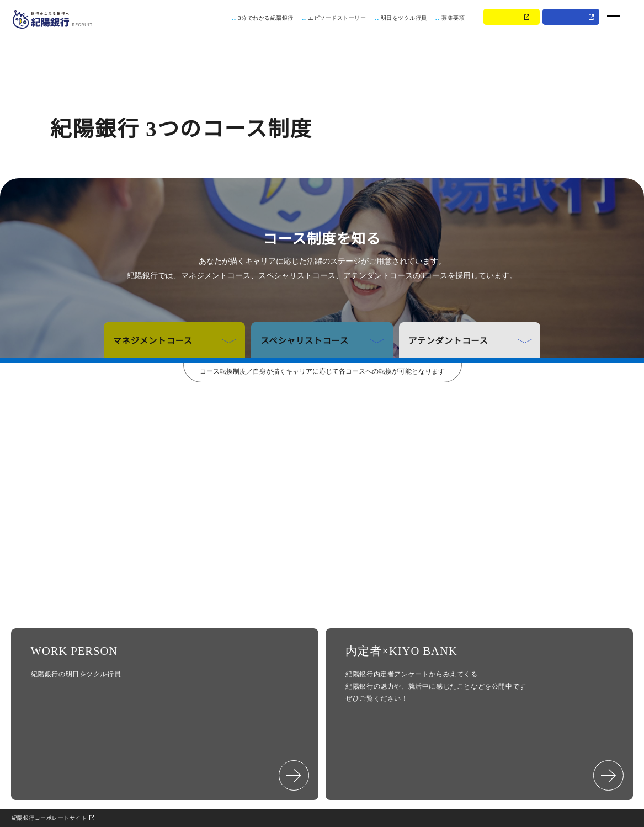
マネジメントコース (174, 340)
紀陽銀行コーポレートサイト (49, 818)
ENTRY (508, 17)
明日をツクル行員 (404, 18)
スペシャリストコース (322, 340)
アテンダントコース (470, 340)
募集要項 (453, 18)
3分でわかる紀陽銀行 (266, 18)
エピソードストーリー (337, 18)
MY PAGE (567, 17)
